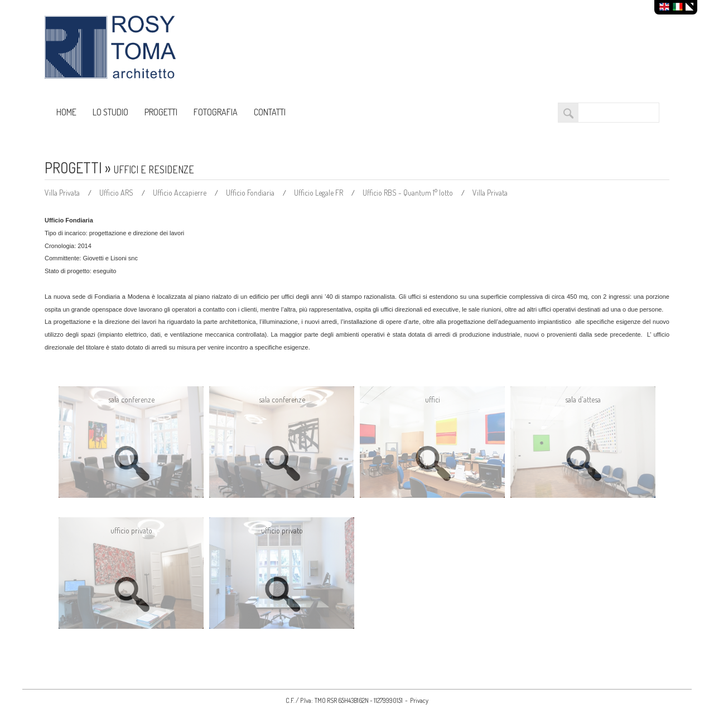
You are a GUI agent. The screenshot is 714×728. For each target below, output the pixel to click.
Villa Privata (63, 193)
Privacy (419, 700)
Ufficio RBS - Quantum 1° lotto (409, 193)
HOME (66, 112)
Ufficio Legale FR (319, 193)
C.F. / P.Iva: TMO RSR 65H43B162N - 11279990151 (344, 700)
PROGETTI (161, 112)
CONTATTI (270, 112)
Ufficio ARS (117, 193)
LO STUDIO (110, 112)
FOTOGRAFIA (216, 112)
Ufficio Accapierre (180, 193)
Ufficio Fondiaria (251, 193)
